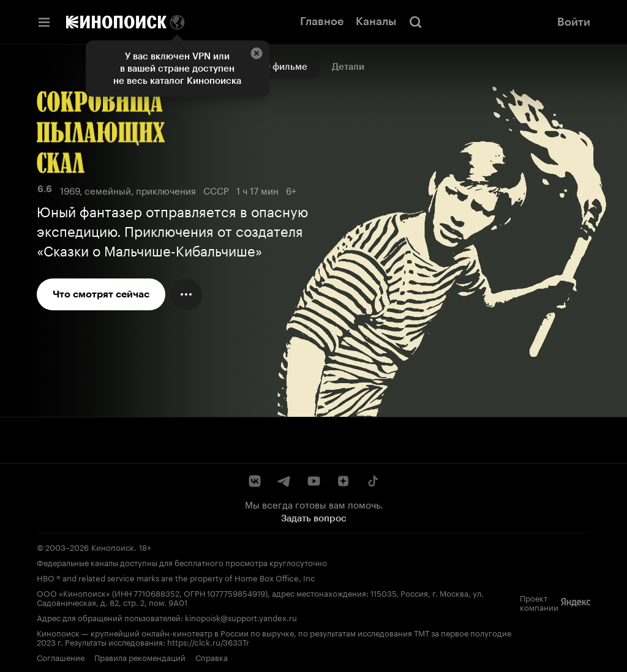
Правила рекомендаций (140, 657)
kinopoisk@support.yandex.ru (241, 617)
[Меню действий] (186, 294)
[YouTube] (313, 481)
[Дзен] (343, 481)
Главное (322, 21)
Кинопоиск (113, 547)
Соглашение (61, 657)
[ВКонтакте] (255, 481)
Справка (212, 657)
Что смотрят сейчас (101, 294)
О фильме (285, 67)
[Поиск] (416, 22)
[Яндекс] (576, 602)
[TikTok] (372, 481)
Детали (348, 67)
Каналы (376, 21)
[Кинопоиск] (116, 22)
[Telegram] (284, 481)
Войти (574, 22)
